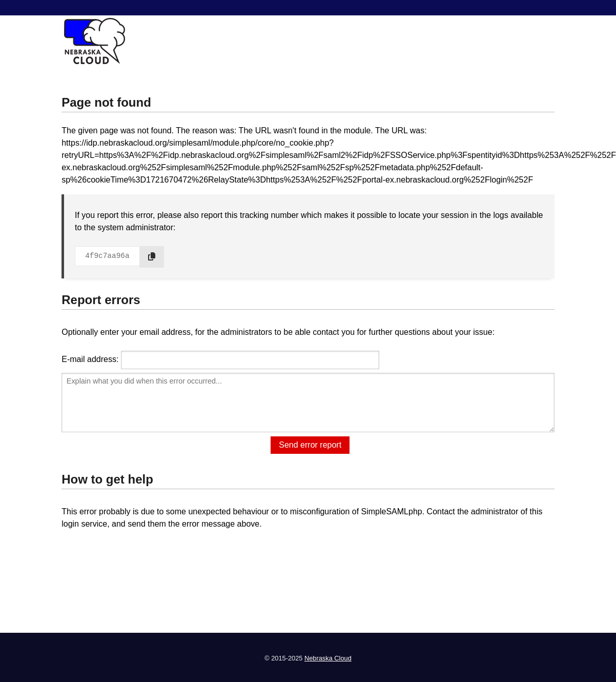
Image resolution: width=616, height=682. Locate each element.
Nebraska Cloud (328, 658)
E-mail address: (90, 359)
